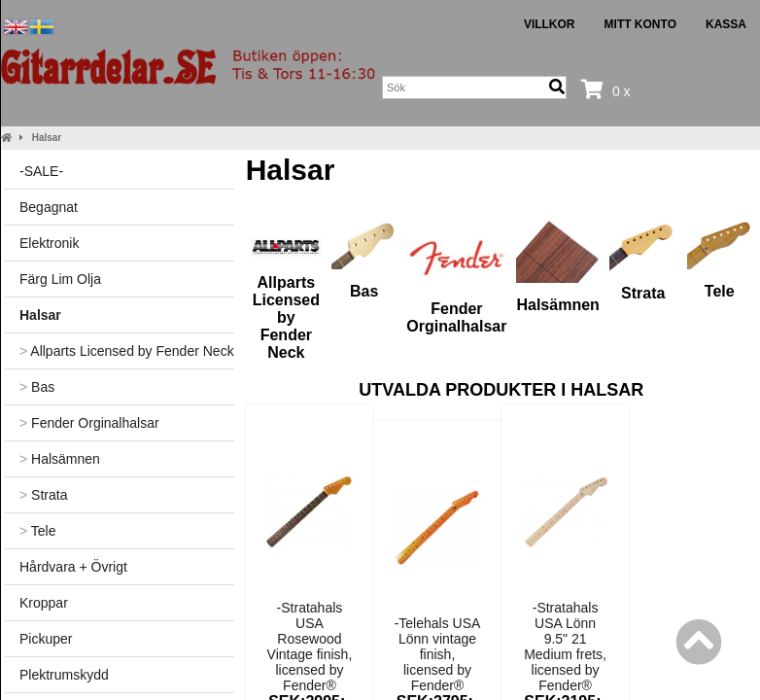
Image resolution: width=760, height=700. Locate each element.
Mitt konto (640, 24)
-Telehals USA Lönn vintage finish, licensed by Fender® (438, 654)
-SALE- (41, 171)
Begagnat (49, 207)
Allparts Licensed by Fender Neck (127, 351)
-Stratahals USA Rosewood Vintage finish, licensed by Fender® (310, 647)
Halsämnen (60, 459)
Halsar (47, 138)
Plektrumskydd (64, 675)
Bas (37, 387)
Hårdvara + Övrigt (73, 567)
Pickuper (46, 639)
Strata (43, 495)
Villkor (550, 24)
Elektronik (49, 243)
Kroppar (44, 603)
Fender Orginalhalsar (89, 423)
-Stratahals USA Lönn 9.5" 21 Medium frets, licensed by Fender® (565, 647)
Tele (38, 531)
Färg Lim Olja (60, 279)
